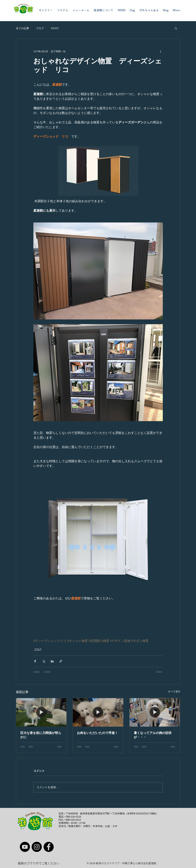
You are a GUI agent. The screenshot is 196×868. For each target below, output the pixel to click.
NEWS (55, 28)
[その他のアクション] (161, 51)
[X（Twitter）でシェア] (44, 661)
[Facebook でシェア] (35, 661)
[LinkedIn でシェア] (52, 661)
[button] (176, 28)
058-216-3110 (74, 817)
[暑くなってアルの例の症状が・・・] (155, 712)
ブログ (40, 28)
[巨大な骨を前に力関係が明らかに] (41, 712)
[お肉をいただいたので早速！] (98, 712)
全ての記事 (22, 28)
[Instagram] (37, 847)
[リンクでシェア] (61, 661)
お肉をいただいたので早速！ (97, 733)
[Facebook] (49, 847)
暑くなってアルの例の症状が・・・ (153, 735)
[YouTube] (25, 847)
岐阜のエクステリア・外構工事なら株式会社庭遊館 (126, 863)
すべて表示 (174, 691)
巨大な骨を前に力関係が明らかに (41, 735)
